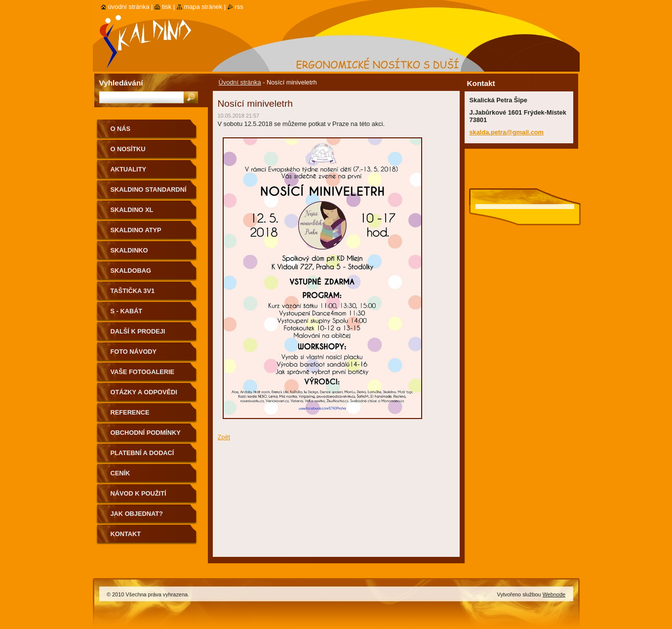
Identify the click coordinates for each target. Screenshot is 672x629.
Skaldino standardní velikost (149, 193)
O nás (121, 129)
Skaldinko (129, 250)
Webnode (554, 594)
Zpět (224, 437)
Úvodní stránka (240, 82)
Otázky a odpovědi (144, 392)
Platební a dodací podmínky (142, 456)
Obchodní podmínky (146, 433)
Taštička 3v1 (133, 291)
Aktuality (129, 169)
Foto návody (134, 352)
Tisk (167, 7)
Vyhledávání (121, 83)
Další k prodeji (138, 331)
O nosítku (128, 149)
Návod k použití (138, 493)
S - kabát (127, 311)
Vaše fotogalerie (143, 372)
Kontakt (126, 534)
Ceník (120, 473)
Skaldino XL (132, 210)
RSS (239, 7)
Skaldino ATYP (136, 230)
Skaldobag (131, 271)
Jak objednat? (137, 514)
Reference (130, 412)
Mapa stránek (203, 7)
